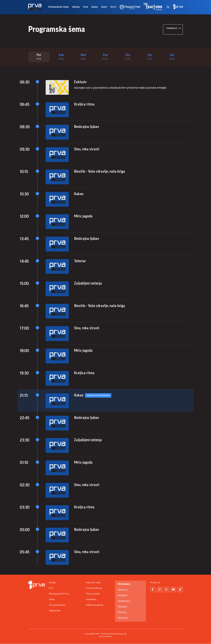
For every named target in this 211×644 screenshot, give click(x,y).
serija (94, 7)
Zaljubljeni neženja (88, 284)
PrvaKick (123, 607)
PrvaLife (122, 613)
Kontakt (53, 583)
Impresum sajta (93, 583)
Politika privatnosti (95, 605)
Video (104, 7)
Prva (51, 588)
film (85, 7)
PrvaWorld (124, 601)
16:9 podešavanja (57, 605)
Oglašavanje (55, 611)
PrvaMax (123, 596)
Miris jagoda (83, 216)
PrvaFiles (123, 618)
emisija (76, 7)
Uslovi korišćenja (94, 588)
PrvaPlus (123, 590)
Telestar (80, 261)
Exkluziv (80, 82)
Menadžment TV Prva (59, 594)
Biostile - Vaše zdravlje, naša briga (99, 172)
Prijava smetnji (93, 594)
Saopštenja (91, 600)
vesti (113, 7)
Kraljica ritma (84, 104)
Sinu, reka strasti (87, 149)
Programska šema (58, 7)
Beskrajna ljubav (87, 127)
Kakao (79, 194)
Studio (52, 600)
